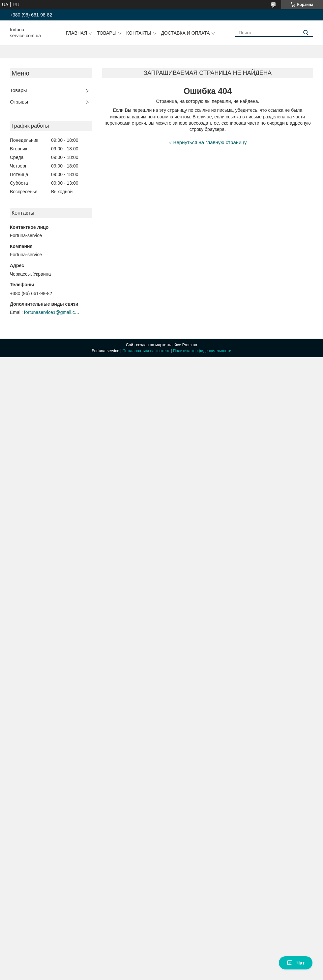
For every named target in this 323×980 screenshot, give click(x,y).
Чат (296, 963)
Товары (107, 33)
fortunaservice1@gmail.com (52, 312)
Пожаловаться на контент (146, 351)
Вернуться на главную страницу (210, 142)
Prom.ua (190, 345)
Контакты (139, 33)
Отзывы (19, 102)
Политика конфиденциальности (202, 351)
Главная (76, 33)
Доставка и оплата (186, 33)
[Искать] (306, 33)
